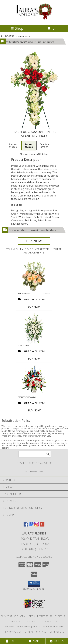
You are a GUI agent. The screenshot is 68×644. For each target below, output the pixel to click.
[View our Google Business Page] (31, 526)
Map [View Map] (34, 641)
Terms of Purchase (35, 632)
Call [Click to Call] (11, 641)
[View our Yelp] (42, 526)
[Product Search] (35, 454)
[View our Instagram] (37, 526)
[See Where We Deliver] (34, 471)
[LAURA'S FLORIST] (34, 20)
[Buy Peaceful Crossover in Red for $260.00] (34, 241)
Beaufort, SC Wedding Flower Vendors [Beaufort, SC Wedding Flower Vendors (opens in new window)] (34, 621)
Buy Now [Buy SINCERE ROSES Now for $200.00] (34, 307)
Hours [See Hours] (57, 641)
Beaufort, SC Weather (17, 627)
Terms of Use (56, 632)
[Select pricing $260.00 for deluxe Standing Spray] (29, 146)
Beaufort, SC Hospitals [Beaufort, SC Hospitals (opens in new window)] (51, 616)
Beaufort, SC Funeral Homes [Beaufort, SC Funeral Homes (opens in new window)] (18, 616)
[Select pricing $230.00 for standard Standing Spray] (13, 146)
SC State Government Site (48, 627)
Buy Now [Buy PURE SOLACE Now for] (34, 358)
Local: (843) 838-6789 (34, 549)
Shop (17, 28)
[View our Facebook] (26, 526)
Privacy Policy (12, 632)
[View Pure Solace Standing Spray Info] (34, 328)
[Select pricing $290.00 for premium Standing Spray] (44, 146)
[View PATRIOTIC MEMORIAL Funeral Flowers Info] (34, 380)
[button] (34, 584)
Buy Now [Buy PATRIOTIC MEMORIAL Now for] (34, 410)
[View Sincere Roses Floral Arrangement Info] (34, 276)
